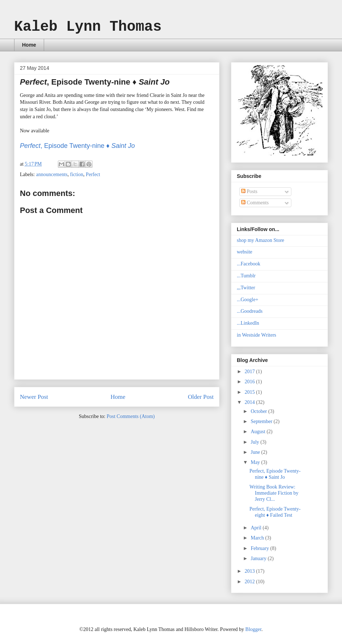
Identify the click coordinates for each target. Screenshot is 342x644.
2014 (251, 402)
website (245, 252)
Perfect (93, 174)
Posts (249, 191)
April (256, 528)
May (256, 462)
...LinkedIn (248, 323)
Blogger (253, 629)
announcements (52, 174)
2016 (251, 382)
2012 (251, 582)
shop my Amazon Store (260, 240)
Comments (255, 203)
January (259, 558)
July (255, 442)
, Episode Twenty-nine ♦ (77, 146)
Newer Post (34, 397)
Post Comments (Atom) (131, 416)
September (262, 421)
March (258, 538)
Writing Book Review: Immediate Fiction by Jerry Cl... (274, 493)
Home (29, 45)
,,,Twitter (246, 288)
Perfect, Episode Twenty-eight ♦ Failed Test (275, 512)
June (256, 452)
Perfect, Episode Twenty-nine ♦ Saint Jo (275, 474)
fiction (77, 174)
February (260, 548)
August (258, 432)
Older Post (201, 397)
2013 (251, 571)
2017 (251, 372)
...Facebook (249, 264)
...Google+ (248, 300)
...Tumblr (246, 276)
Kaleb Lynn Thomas (88, 27)
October (259, 411)
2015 (251, 392)
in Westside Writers (256, 335)
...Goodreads (250, 311)
